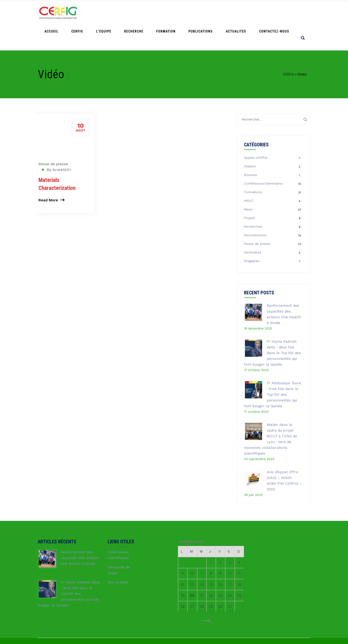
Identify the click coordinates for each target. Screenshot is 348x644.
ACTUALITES (245, 13)
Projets (250, 193)
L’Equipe (137, 13)
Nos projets (118, 557)
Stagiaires (252, 236)
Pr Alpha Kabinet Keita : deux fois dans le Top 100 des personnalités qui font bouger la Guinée (272, 328)
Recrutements (255, 210)
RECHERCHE (161, 13)
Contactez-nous (277, 13)
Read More (48, 175)
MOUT (249, 176)
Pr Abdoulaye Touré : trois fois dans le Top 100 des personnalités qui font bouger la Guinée (273, 369)
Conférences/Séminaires (263, 158)
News (248, 184)
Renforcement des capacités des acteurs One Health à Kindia (80, 533)
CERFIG (117, 13)
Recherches (253, 201)
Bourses (250, 150)
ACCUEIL (97, 13)
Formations (253, 167)
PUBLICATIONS (216, 13)
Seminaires (253, 227)
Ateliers (250, 141)
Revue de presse (53, 139)
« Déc (207, 595)
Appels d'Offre (256, 132)
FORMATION (187, 13)
